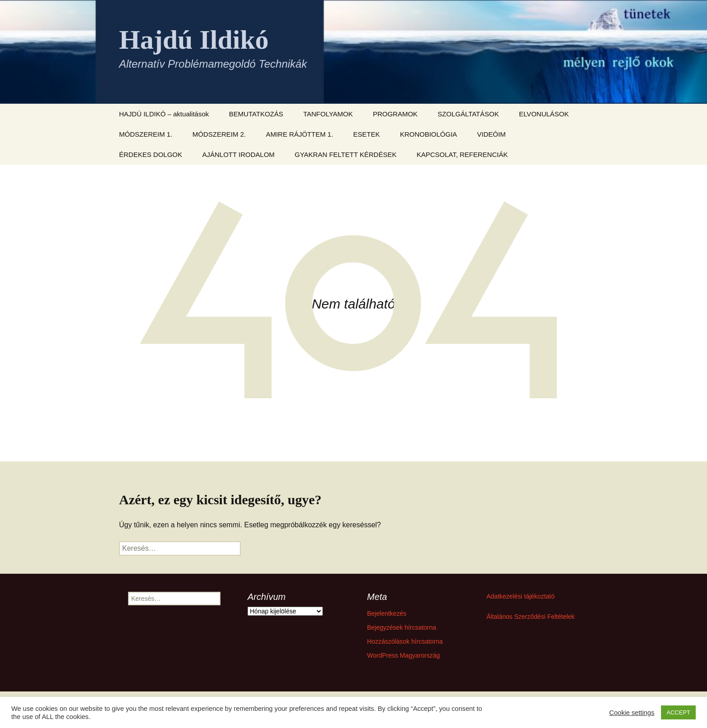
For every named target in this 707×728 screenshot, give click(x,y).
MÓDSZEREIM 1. (146, 134)
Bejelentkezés (387, 613)
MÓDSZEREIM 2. (219, 134)
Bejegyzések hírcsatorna (402, 627)
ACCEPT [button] (678, 712)
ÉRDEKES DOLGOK (151, 154)
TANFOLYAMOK (328, 114)
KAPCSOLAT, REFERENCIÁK (462, 154)
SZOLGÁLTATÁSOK (468, 114)
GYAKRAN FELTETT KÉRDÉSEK (346, 154)
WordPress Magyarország (404, 655)
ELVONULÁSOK (544, 114)
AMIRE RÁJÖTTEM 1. (300, 134)
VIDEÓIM (491, 134)
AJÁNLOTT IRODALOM (239, 154)
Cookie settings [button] (632, 713)
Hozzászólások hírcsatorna (405, 641)
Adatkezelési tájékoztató (521, 596)
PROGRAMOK (395, 114)
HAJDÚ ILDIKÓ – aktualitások (164, 114)
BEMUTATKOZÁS (256, 114)
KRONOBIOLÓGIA (429, 134)
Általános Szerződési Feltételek (530, 617)
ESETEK (366, 134)
